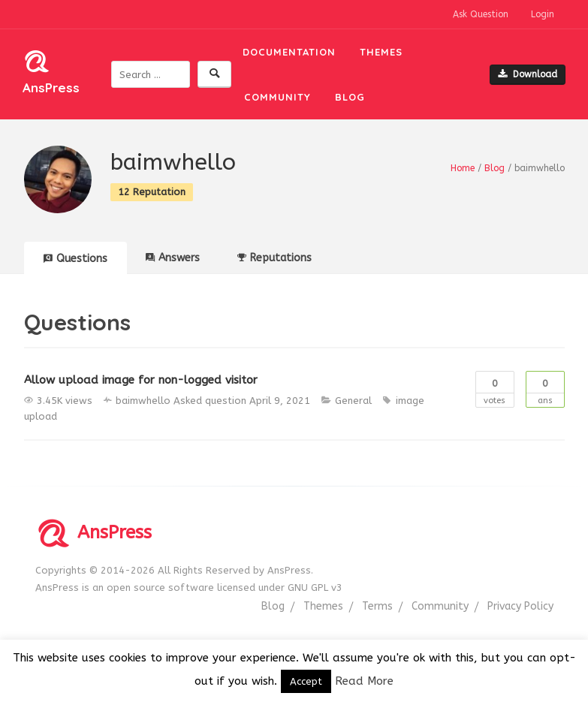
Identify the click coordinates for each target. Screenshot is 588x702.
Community (277, 97)
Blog (350, 97)
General (353, 401)
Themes (381, 52)
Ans (545, 389)
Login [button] (543, 14)
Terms (377, 606)
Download (528, 74)
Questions (75, 259)
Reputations (274, 258)
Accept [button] (306, 681)
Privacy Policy (520, 606)
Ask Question (481, 14)
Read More (364, 681)
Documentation (289, 52)
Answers (173, 258)
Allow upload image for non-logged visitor (141, 380)
